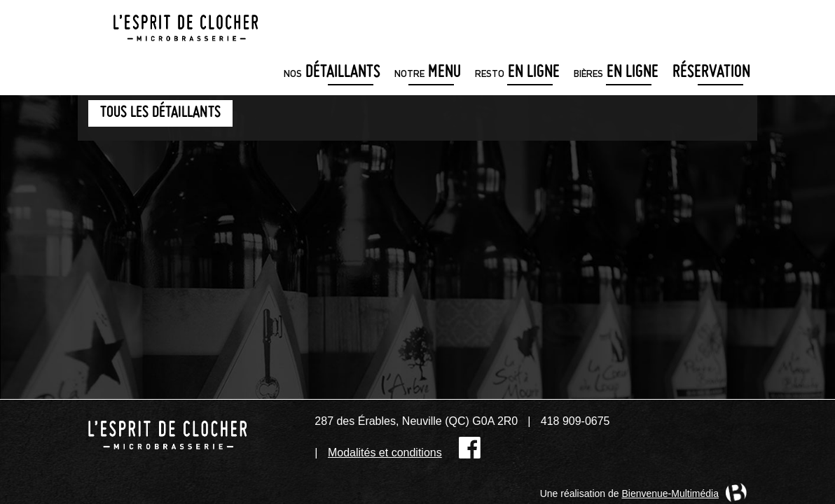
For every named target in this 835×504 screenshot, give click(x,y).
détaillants (332, 73)
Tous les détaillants (160, 113)
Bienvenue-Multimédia (670, 493)
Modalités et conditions (385, 453)
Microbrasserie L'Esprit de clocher (186, 24)
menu (428, 73)
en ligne (517, 73)
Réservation (711, 73)
